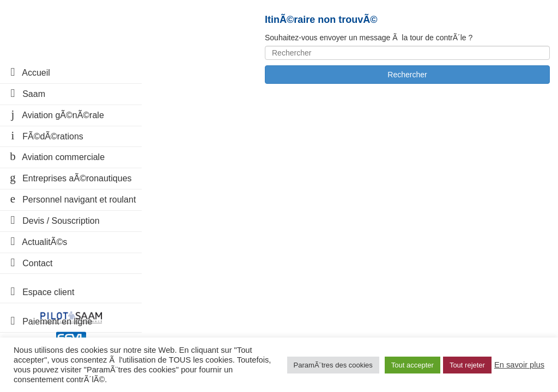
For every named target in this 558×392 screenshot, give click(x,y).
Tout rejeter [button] (467, 365)
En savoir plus (519, 365)
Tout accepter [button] (413, 365)
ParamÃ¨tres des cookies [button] (333, 365)
